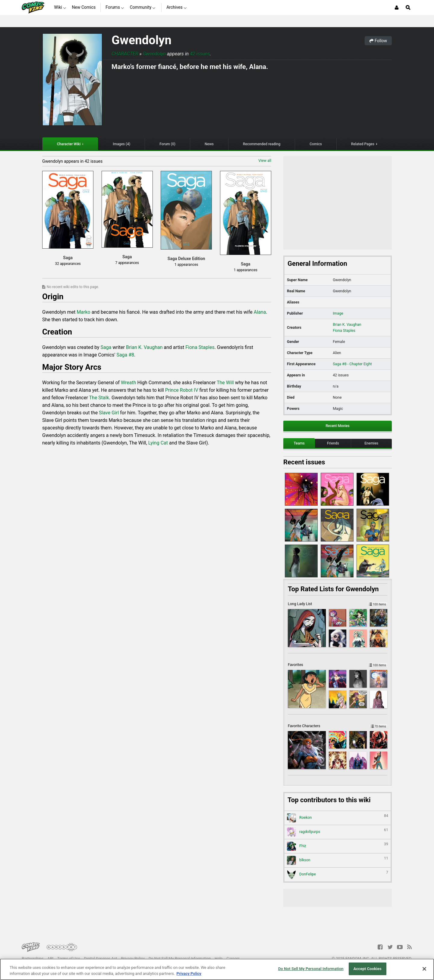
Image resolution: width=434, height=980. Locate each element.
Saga (106, 347)
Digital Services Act (101, 958)
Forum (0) (167, 144)
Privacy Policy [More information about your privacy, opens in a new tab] (189, 974)
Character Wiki (69, 144)
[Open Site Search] (408, 8)
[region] (217, 969)
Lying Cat (158, 443)
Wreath (129, 383)
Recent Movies (337, 426)
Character (125, 54)
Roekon (338, 818)
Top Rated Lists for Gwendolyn (333, 589)
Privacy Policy (133, 958)
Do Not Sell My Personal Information (180, 958)
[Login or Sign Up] (397, 8)
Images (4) (121, 144)
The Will (225, 383)
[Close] (424, 969)
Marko (83, 312)
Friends (333, 443)
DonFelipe (338, 875)
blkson (338, 860)
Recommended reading (262, 144)
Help (219, 958)
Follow (378, 41)
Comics (316, 144)
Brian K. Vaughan (144, 347)
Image (338, 313)
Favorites (338, 665)
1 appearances (186, 265)
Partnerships (33, 958)
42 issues (200, 54)
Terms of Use (69, 958)
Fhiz (338, 846)
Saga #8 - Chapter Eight (352, 364)
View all (265, 160)
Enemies (371, 443)
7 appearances (127, 263)
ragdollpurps (338, 832)
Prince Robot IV (182, 390)
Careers (233, 958)
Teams (299, 443)
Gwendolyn (142, 40)
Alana (260, 312)
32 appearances (68, 264)
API (50, 958)
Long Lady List (338, 604)
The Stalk (99, 398)
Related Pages (363, 144)
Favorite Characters (338, 726)
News (209, 144)
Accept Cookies (368, 969)
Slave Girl (109, 413)
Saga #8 (125, 355)
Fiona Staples (200, 347)
